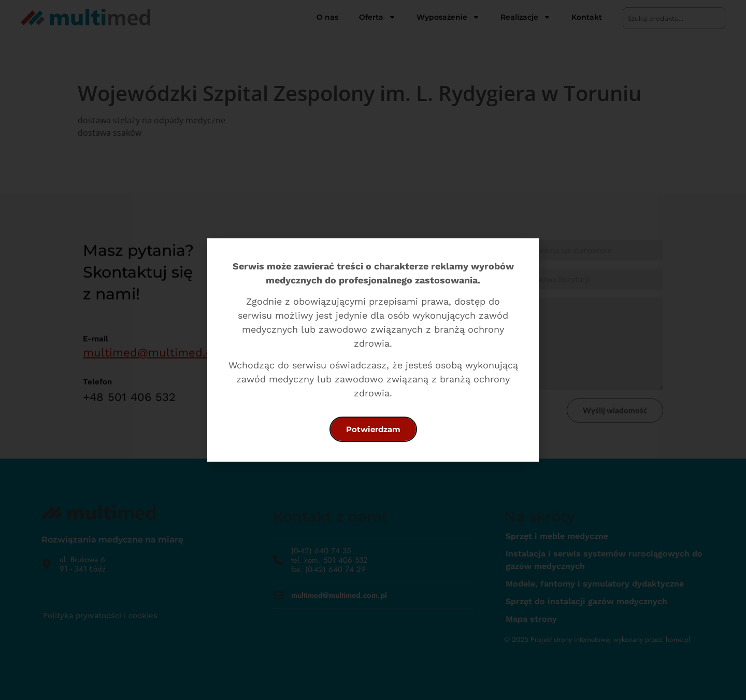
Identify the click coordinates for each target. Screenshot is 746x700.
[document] (373, 350)
